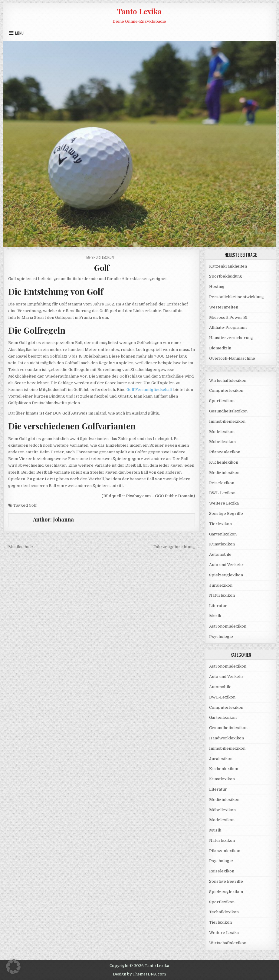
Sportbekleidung (226, 276)
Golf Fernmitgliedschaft (149, 390)
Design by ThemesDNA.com (139, 974)
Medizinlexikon (224, 473)
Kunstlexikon (222, 544)
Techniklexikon (224, 912)
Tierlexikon (220, 524)
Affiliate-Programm (228, 327)
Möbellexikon (222, 442)
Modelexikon (222, 432)
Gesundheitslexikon (228, 411)
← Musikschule (18, 547)
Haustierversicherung (231, 338)
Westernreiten (224, 307)
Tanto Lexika (139, 11)
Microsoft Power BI (228, 317)
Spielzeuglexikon (226, 575)
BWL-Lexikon (222, 493)
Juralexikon (221, 585)
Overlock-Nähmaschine (232, 358)
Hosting (217, 287)
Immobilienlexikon (227, 421)
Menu (19, 33)
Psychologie (221, 637)
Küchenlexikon (224, 462)
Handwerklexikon (226, 738)
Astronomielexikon (228, 626)
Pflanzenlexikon (225, 452)
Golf (102, 268)
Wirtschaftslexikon (228, 380)
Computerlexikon (226, 390)
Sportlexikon (103, 257)
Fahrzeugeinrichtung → (177, 547)
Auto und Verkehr (226, 565)
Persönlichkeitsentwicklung (236, 297)
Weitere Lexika (224, 503)
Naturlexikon (222, 595)
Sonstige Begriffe (226, 513)
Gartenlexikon (223, 534)
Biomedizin (220, 348)
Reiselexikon (222, 483)
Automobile (220, 554)
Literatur (218, 606)
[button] (13, 967)
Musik (215, 616)
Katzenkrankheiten (228, 266)
